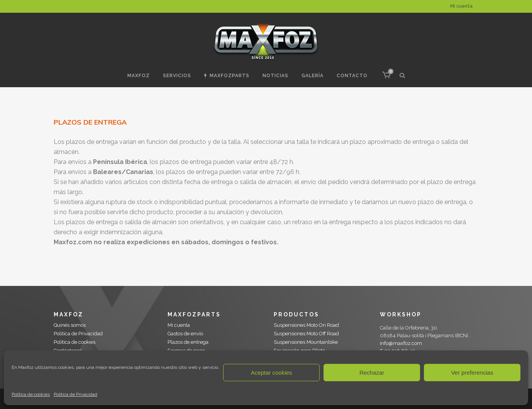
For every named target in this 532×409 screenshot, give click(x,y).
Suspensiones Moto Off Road (306, 334)
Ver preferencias (472, 373)
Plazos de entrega (188, 342)
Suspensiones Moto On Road (306, 325)
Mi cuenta (461, 6)
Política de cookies (31, 394)
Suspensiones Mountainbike (306, 342)
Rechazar (372, 373)
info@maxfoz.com (401, 343)
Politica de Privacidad (75, 394)
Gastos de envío (185, 334)
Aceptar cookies (272, 373)
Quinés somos (70, 325)
